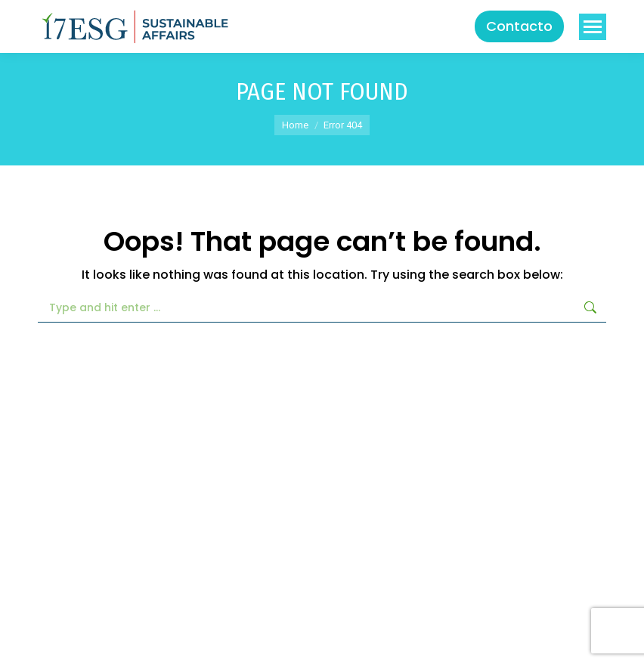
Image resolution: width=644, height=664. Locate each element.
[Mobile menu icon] (593, 27)
